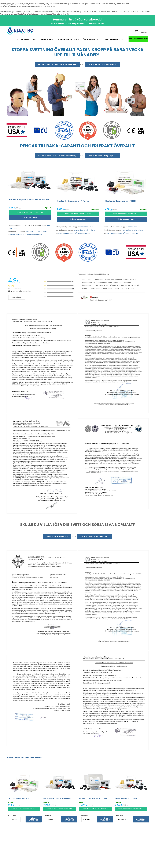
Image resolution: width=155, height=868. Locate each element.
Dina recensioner (47, 39)
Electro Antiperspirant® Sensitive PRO (57, 798)
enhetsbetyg (17, 297)
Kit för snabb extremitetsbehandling (93, 798)
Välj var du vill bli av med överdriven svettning (57, 64)
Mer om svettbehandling (57, 536)
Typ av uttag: (12, 815)
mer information (87, 227)
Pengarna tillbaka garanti (114, 39)
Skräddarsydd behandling (68, 39)
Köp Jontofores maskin (138, 39)
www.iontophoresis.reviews (36, 232)
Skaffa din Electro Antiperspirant (103, 64)
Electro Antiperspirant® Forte (126, 798)
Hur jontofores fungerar (27, 39)
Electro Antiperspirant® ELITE (18, 798)
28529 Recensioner (15, 289)
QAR (136, 31)
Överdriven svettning (91, 39)
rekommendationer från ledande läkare (26, 235)
